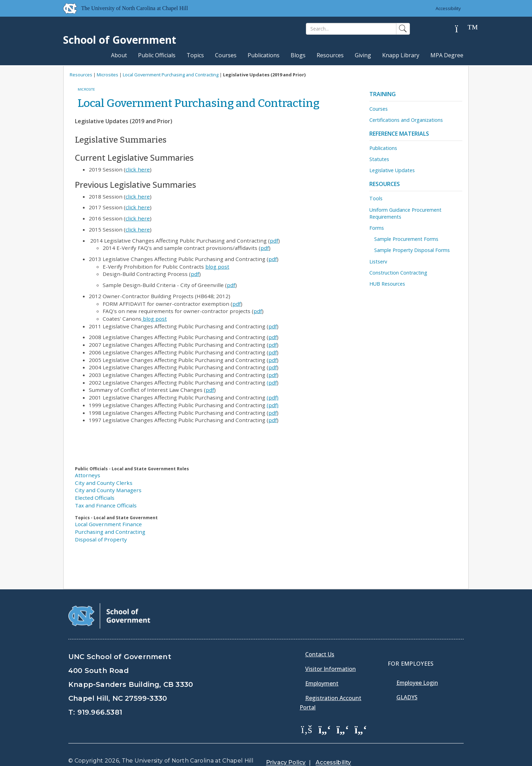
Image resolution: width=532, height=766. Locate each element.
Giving (363, 55)
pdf (274, 241)
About (119, 55)
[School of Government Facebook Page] (307, 729)
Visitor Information (331, 669)
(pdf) (273, 397)
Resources (330, 55)
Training (383, 94)
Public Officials (157, 55)
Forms (377, 228)
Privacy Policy (286, 762)
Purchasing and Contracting (110, 532)
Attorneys (88, 475)
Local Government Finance (108, 524)
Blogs (298, 55)
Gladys (407, 697)
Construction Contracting (398, 273)
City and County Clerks (104, 483)
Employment (322, 683)
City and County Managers (108, 490)
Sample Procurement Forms (406, 239)
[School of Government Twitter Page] (325, 729)
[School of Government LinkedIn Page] (343, 729)
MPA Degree (447, 55)
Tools (376, 198)
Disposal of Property (101, 539)
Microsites (108, 75)
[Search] (351, 29)
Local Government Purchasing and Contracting (171, 75)
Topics (195, 55)
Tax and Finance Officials (106, 505)
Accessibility (448, 8)
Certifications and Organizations (406, 120)
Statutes (379, 159)
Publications (264, 55)
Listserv (378, 262)
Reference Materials (399, 134)
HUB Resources (387, 284)
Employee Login (417, 683)
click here (138, 169)
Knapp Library (401, 55)
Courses (226, 55)
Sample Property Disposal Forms (412, 250)
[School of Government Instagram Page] (361, 729)
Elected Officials (95, 498)
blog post (217, 267)
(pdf (272, 382)
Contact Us (320, 654)
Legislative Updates (392, 170)
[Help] (462, 29)
